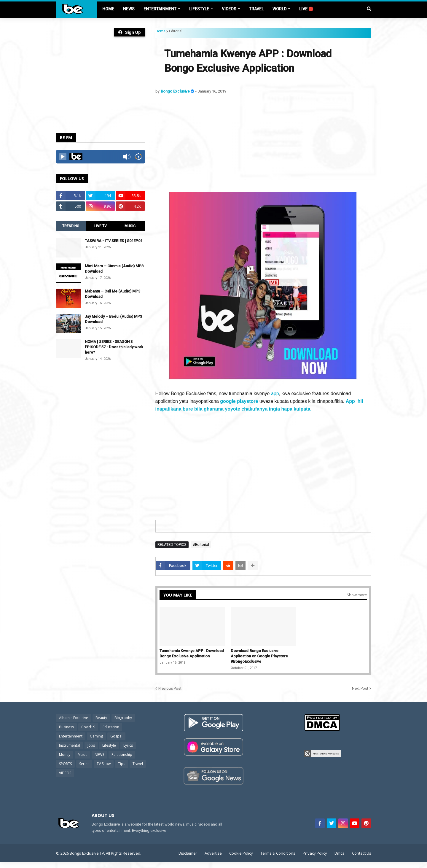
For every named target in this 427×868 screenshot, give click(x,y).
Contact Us (362, 853)
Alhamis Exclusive (74, 718)
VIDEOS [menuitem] (229, 9)
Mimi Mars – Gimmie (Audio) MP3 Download (114, 269)
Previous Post (170, 688)
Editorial (176, 31)
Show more (357, 595)
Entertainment (71, 736)
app (275, 394)
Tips (122, 764)
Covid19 (88, 727)
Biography (123, 718)
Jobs (91, 745)
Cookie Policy (241, 853)
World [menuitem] (279, 9)
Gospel (116, 736)
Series (84, 764)
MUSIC (130, 226)
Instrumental (70, 745)
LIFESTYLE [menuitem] (199, 9)
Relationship (122, 755)
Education (111, 727)
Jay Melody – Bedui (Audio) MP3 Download (113, 319)
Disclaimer (188, 853)
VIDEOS (65, 773)
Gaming (96, 736)
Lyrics (128, 745)
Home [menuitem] (108, 9)
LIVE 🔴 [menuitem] (306, 9)
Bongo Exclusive (176, 91)
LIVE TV (101, 226)
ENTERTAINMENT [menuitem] (160, 9)
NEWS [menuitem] (129, 9)
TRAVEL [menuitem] (256, 9)
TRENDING (71, 226)
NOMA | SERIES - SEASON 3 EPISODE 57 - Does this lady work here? (114, 347)
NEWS (99, 755)
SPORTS (65, 764)
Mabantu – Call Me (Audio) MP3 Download (113, 294)
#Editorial (201, 545)
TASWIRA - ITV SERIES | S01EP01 (114, 241)
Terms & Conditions (278, 853)
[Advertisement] (263, 143)
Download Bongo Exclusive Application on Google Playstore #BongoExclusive (259, 656)
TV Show (104, 764)
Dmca (340, 853)
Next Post (360, 688)
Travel (138, 764)
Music (82, 755)
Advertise (213, 853)
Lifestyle (109, 745)
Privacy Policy (315, 853)
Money (65, 755)
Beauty (101, 718)
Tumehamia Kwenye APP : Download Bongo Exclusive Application (192, 653)
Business (66, 727)
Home (161, 31)
